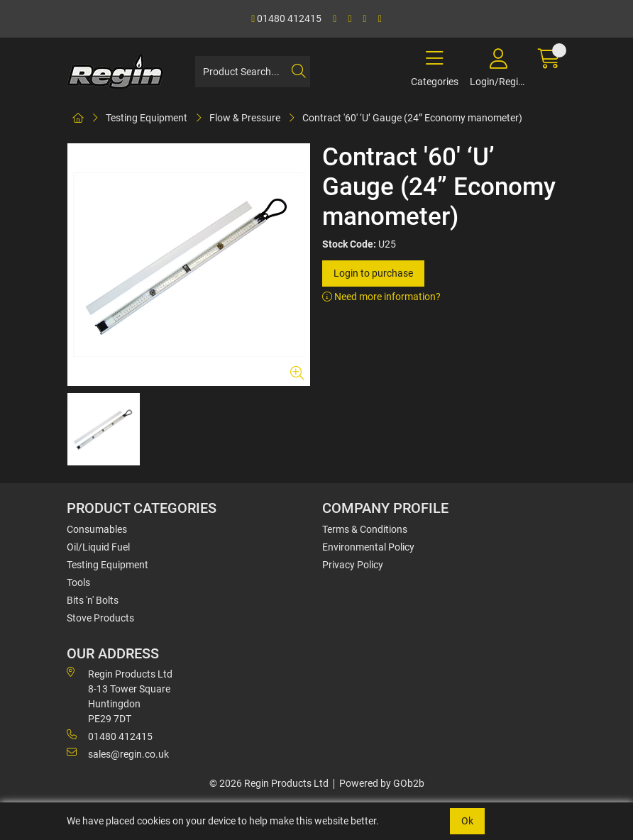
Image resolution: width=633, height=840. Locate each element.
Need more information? (381, 297)
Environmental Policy (368, 547)
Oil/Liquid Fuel (98, 547)
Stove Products (100, 618)
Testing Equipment (147, 118)
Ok (467, 821)
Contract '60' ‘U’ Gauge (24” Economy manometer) (412, 118)
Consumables (97, 529)
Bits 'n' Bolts (93, 600)
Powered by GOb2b (382, 783)
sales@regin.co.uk (118, 753)
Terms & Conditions (365, 529)
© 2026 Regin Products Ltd (269, 783)
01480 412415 (286, 18)
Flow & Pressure (245, 118)
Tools (78, 582)
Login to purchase (373, 273)
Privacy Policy (353, 565)
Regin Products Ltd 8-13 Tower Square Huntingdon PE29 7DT (120, 696)
